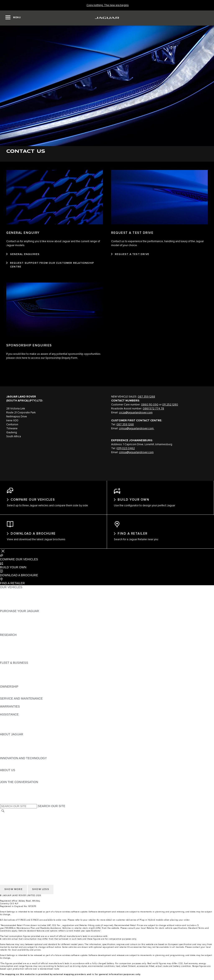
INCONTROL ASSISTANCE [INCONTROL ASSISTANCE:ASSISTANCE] (18, 730)
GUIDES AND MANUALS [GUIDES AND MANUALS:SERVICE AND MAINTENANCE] (17, 707)
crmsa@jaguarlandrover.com (137, 429)
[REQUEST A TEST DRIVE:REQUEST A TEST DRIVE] (130, 254)
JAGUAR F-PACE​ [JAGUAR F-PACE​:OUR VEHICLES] (12, 595)
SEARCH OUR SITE (52, 810)
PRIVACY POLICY (12, 851)
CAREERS (7, 823)
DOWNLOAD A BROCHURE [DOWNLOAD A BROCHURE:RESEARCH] (19, 643)
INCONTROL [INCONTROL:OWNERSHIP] (9, 699)
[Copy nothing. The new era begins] (108, 5)
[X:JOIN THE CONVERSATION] (3, 806)
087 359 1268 (146, 397)
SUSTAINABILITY (12, 782)
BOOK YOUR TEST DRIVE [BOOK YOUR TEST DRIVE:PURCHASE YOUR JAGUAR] (18, 627)
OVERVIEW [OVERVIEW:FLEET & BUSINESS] (8, 671)
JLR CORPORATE (12, 839)
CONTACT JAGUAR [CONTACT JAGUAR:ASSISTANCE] (14, 723)
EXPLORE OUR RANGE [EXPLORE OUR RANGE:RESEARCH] (17, 651)
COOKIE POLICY (12, 847)
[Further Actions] (3, 555)
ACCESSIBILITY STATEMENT (20, 843)
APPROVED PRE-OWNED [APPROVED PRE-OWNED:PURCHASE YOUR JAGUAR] (18, 623)
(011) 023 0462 (126, 448)
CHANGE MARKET (13, 819)
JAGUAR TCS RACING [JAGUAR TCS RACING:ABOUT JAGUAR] (16, 750)
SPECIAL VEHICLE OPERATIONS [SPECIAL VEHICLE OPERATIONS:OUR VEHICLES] (23, 599)
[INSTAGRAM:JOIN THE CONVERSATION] (10, 790)
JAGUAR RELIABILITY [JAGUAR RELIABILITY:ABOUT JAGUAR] (15, 754)
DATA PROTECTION (14, 835)
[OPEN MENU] (13, 18)
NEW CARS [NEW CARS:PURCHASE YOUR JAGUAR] (8, 619)
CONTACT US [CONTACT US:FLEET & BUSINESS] (10, 687)
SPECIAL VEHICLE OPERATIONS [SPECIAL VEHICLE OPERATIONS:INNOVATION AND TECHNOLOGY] (23, 770)
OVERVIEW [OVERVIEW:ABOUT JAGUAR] (8, 742)
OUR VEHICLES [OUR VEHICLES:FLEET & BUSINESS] (11, 675)
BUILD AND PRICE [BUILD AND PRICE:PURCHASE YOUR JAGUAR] (13, 631)
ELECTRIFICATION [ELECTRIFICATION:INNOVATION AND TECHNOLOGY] (13, 766)
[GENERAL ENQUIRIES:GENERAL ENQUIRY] (23, 254)
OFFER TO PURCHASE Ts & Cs (22, 831)
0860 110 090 (150, 405)
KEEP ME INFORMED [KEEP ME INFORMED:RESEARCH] (15, 647)
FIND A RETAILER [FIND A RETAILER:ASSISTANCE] (12, 727)
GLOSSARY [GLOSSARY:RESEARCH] (8, 655)
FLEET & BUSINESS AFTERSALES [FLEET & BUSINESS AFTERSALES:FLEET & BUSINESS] (24, 683)
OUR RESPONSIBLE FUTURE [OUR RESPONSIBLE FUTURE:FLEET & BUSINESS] (21, 679)
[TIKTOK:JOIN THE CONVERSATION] (7, 794)
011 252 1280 (170, 405)
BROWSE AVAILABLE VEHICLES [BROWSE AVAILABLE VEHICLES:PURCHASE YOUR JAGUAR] (23, 635)
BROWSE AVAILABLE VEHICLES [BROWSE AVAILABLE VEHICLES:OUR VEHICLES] (23, 607)
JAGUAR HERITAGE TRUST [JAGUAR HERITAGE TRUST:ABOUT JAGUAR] (19, 758)
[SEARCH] (3, 815)
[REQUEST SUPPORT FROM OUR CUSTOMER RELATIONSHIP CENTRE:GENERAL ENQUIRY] (55, 265)
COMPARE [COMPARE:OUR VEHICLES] (7, 603)
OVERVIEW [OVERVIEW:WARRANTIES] (8, 715)
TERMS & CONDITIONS (17, 827)
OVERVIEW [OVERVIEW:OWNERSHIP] (8, 695)
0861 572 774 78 (153, 409)
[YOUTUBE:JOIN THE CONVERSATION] (9, 798)
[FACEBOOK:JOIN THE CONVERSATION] (10, 802)
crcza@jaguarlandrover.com (136, 413)
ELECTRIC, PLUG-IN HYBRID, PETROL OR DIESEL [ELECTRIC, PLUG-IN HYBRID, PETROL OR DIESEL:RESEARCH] (36, 663)
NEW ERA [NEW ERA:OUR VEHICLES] (7, 611)
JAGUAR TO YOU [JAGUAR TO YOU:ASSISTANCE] (12, 734)
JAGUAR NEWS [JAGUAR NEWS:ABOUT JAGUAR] (11, 746)
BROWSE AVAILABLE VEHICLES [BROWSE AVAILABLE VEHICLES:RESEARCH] (23, 659)
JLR (3, 778)
